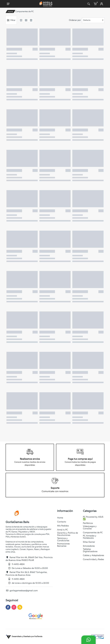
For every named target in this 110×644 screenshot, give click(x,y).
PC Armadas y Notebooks (90, 537)
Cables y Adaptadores (93, 555)
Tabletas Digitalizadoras (90, 550)
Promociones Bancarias (63, 545)
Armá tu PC (63, 530)
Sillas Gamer (89, 542)
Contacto (62, 522)
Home (10, 12)
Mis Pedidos (63, 526)
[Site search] (84, 4)
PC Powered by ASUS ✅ (93, 518)
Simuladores (89, 546)
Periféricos (88, 523)
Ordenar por (75, 20)
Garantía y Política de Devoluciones (68, 534)
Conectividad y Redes (93, 559)
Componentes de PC (93, 533)
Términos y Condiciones (63, 539)
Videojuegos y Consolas (90, 527)
